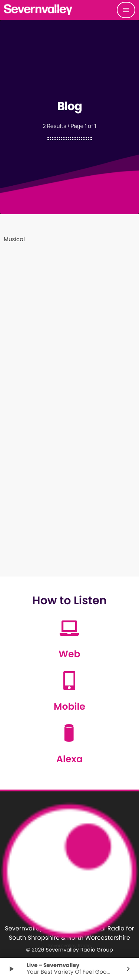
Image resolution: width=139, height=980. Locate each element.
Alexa (69, 759)
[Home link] (38, 10)
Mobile (69, 707)
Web (69, 654)
